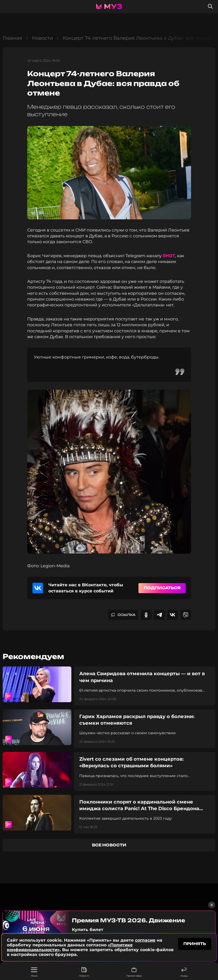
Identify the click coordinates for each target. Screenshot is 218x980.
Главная (12, 38)
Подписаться (162, 588)
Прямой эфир (134, 972)
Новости (84, 972)
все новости (109, 845)
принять (195, 944)
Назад (184, 972)
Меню (34, 972)
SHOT (169, 256)
